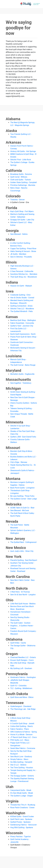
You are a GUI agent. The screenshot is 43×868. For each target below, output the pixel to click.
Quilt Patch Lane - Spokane (21, 819)
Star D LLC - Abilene (18, 765)
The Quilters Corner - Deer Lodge (24, 499)
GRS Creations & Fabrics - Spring (24, 732)
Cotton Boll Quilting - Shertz (21, 726)
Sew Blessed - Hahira (19, 234)
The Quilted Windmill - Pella (21, 311)
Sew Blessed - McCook (20, 510)
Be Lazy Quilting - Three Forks (22, 496)
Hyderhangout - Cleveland (21, 706)
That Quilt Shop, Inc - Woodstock (24, 277)
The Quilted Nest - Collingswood (23, 542)
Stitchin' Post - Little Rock (21, 160)
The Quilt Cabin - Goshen (20, 623)
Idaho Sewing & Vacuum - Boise (23, 251)
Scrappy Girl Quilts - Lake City (22, 220)
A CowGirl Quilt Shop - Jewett (22, 724)
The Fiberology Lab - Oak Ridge (23, 709)
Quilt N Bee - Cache (18, 643)
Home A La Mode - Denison (21, 735)
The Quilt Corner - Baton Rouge (23, 365)
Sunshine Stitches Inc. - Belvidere (24, 274)
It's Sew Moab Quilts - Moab (22, 793)
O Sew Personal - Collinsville (22, 271)
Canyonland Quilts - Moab (21, 790)
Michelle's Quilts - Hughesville (22, 374)
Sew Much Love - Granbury (21, 757)
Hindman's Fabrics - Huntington (23, 677)
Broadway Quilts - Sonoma (21, 174)
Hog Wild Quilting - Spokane (22, 827)
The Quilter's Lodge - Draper (22, 796)
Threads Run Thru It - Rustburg (23, 805)
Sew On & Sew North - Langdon (23, 595)
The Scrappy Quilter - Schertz (22, 776)
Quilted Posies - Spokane (20, 822)
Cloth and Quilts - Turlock (21, 180)
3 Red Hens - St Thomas (20, 592)
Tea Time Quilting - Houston (22, 768)
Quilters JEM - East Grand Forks (23, 437)
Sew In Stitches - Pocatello (21, 257)
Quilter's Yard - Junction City (22, 326)
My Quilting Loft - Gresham (21, 668)
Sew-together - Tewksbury (21, 383)
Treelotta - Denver (17, 200)
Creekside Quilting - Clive (20, 295)
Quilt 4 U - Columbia (18, 686)
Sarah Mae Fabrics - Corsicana (23, 748)
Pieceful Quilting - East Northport (24, 560)
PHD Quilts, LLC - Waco (20, 740)
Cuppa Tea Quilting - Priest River (23, 249)
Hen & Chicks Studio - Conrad (22, 298)
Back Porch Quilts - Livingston (22, 488)
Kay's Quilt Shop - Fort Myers (22, 211)
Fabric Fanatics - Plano (20, 729)
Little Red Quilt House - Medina (23, 604)
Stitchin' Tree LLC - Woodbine (22, 309)
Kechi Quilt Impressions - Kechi (23, 334)
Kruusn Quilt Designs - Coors (22, 660)
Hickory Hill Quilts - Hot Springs (23, 151)
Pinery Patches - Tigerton (21, 837)
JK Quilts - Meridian (18, 254)
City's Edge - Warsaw (19, 462)
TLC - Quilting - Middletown (21, 688)
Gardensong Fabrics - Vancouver (24, 825)
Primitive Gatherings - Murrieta (23, 185)
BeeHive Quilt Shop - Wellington (23, 320)
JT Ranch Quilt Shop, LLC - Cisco (24, 737)
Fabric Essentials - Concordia (22, 323)
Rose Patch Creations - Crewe (22, 808)
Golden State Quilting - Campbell (24, 182)
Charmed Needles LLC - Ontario (23, 657)
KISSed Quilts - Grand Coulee (22, 816)
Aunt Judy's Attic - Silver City (22, 551)
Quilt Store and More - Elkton (22, 697)
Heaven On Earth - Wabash (21, 286)
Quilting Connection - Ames (21, 306)
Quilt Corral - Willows (19, 177)
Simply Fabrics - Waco (19, 759)
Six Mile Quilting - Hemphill (21, 762)
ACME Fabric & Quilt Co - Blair (22, 508)
